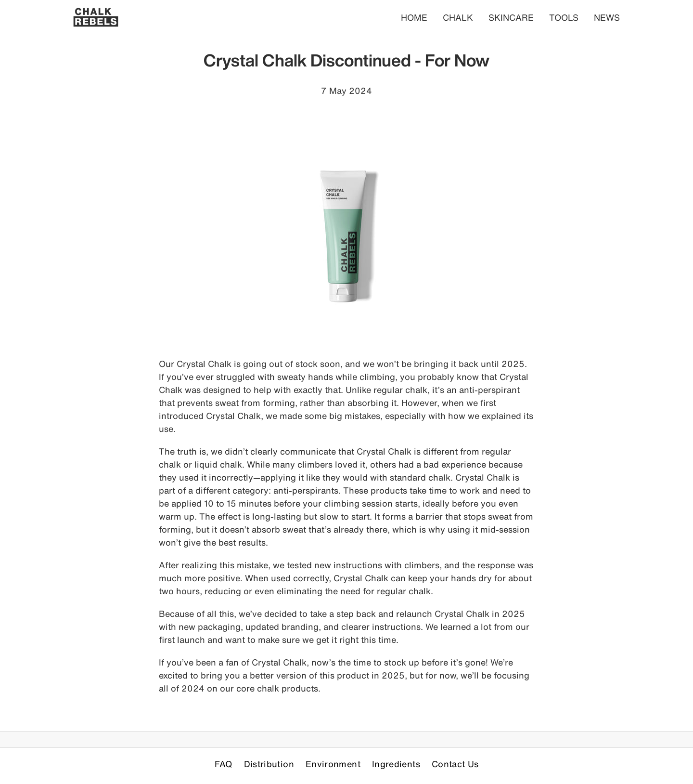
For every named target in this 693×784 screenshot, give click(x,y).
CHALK (458, 17)
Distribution (269, 764)
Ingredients (396, 764)
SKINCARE (511, 17)
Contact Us (455, 764)
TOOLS (564, 17)
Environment (333, 764)
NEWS (607, 17)
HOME (414, 17)
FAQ (224, 764)
